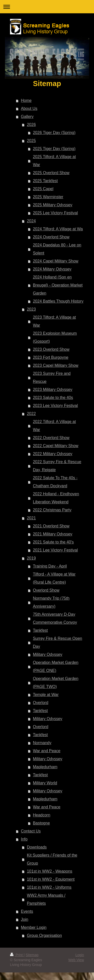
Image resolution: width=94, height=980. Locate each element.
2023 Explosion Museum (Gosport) (55, 337)
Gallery (27, 117)
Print (17, 955)
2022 (31, 414)
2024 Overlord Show (51, 237)
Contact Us (31, 831)
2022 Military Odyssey (53, 454)
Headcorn (41, 815)
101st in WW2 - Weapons (50, 871)
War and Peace (47, 751)
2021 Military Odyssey (53, 534)
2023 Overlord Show (51, 349)
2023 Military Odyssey (53, 390)
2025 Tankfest (45, 181)
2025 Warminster (48, 197)
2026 (31, 125)
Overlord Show (46, 590)
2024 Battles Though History (58, 301)
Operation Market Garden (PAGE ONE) (56, 667)
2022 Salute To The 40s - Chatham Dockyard (55, 482)
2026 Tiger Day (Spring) (54, 133)
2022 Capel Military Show (56, 446)
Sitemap (32, 955)
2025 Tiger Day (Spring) (54, 149)
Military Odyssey (48, 654)
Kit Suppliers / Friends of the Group (52, 859)
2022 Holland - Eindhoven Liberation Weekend (56, 498)
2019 (31, 558)
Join (24, 919)
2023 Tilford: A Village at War (54, 321)
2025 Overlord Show (51, 173)
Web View (76, 960)
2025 (31, 141)
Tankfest (40, 630)
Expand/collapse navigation (47, 7)
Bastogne (41, 823)
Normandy (42, 743)
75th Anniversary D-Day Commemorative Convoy (55, 618)
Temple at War (46, 695)
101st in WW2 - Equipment (51, 879)
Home (26, 100)
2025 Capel (43, 189)
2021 (31, 518)
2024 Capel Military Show (56, 261)
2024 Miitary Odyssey (52, 269)
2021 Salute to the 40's (53, 542)
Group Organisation (44, 935)
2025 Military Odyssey (53, 205)
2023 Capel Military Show (56, 365)
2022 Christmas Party (52, 510)
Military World (45, 783)
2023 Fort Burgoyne (51, 357)
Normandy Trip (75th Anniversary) (51, 602)
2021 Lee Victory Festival (55, 550)
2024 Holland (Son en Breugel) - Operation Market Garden (58, 285)
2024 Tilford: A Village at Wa (58, 229)
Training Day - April (50, 566)
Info (24, 839)
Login (80, 955)
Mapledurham (45, 767)
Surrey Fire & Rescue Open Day (58, 642)
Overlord (40, 703)
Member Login (34, 927)
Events (27, 911)
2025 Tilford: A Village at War (54, 161)
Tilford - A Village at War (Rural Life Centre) (54, 578)
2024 (31, 221)
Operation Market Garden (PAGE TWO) (56, 683)
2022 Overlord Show (51, 438)
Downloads (37, 847)
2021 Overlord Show (51, 526)
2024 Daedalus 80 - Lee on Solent (57, 249)
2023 (31, 309)
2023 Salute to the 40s (53, 398)
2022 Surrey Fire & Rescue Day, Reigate (57, 466)
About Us (29, 109)
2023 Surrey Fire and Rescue (52, 377)
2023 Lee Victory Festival (55, 406)
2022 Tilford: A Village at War (54, 426)
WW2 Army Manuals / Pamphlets (46, 899)
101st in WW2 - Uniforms (49, 887)
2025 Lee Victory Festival (55, 213)
